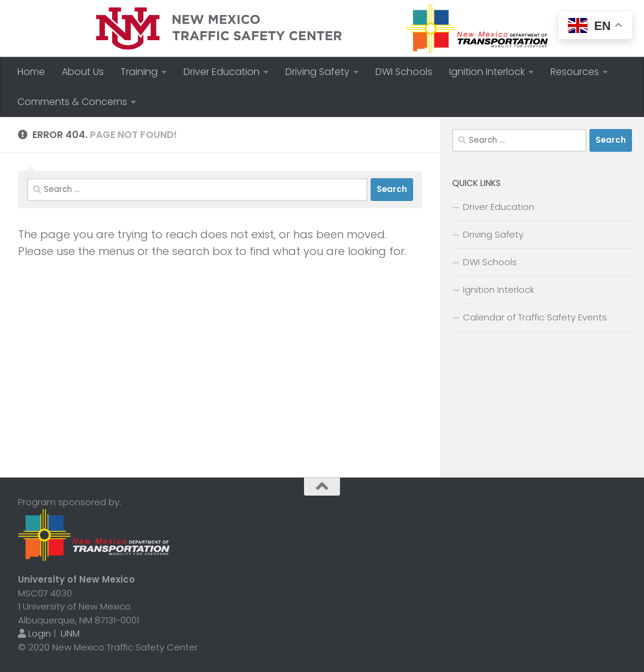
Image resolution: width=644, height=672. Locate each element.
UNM (70, 633)
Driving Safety (318, 72)
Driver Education (222, 72)
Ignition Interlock (487, 72)
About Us (83, 72)
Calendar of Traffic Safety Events (535, 317)
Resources (575, 72)
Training (139, 72)
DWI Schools (404, 72)
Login (40, 633)
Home (31, 72)
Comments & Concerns (72, 102)
